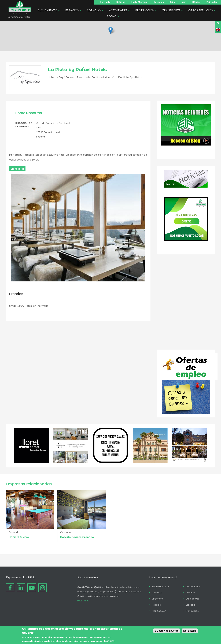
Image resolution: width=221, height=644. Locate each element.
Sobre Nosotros (161, 587)
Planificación (159, 611)
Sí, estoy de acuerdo (167, 631)
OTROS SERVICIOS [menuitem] (201, 11)
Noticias (121, 2)
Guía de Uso (193, 599)
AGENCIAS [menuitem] (94, 11)
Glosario (190, 605)
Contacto (105, 2)
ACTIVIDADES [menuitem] (118, 11)
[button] (111, 30)
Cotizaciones (193, 587)
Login (183, 2)
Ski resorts (17, 169)
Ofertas (196, 2)
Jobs (172, 2)
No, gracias (190, 631)
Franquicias (192, 611)
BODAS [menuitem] (112, 17)
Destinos (190, 593)
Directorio (157, 599)
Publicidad (212, 2)
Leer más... (83, 601)
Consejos (159, 2)
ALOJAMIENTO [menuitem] (48, 11)
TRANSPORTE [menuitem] (172, 11)
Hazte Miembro (139, 2)
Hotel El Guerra (19, 537)
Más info (109, 641)
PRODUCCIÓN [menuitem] (145, 11)
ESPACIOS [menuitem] (72, 11)
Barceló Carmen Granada (79, 537)
